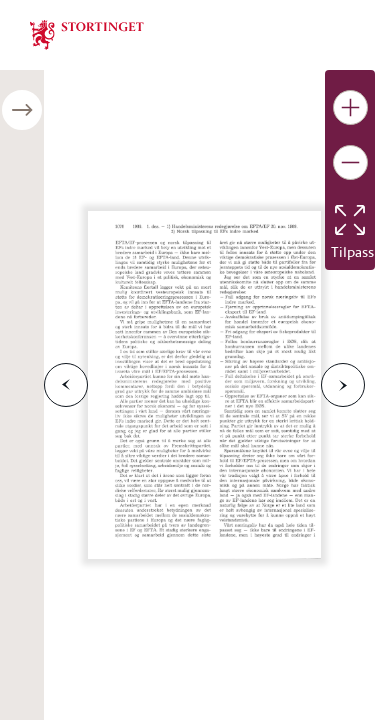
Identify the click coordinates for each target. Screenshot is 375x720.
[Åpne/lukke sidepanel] (22, 110)
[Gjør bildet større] (350, 107)
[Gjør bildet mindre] (350, 162)
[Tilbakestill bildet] (350, 220)
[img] (87, 33)
